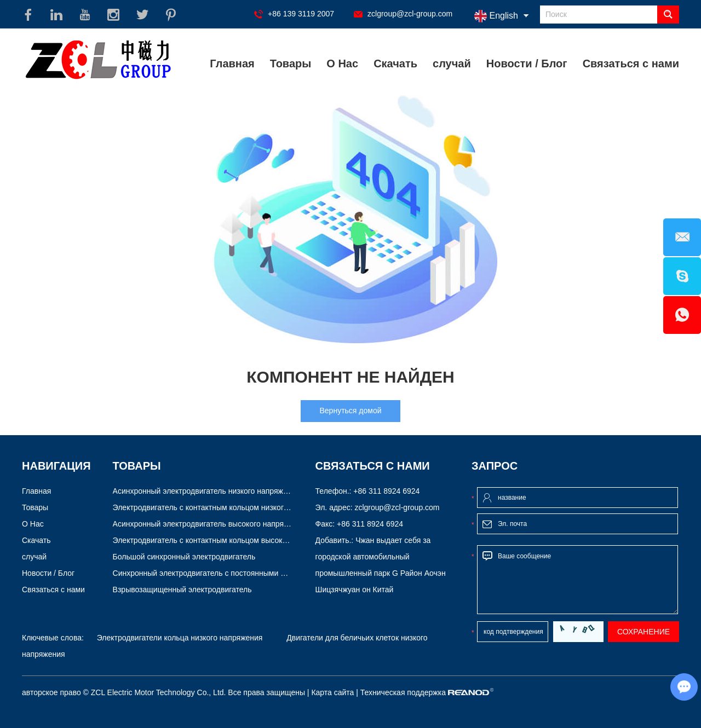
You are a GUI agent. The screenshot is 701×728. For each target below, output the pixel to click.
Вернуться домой (350, 411)
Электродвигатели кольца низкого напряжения (180, 638)
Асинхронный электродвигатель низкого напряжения (206, 491)
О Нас (342, 63)
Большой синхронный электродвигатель (184, 557)
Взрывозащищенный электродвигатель (182, 590)
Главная (232, 63)
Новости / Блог (527, 63)
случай (452, 63)
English (496, 16)
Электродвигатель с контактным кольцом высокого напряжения (226, 540)
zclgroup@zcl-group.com (410, 14)
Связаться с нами (631, 63)
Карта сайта (332, 692)
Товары (291, 63)
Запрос (495, 466)
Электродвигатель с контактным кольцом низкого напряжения (223, 507)
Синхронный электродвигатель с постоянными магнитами (216, 573)
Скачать (395, 63)
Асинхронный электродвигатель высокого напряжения (209, 524)
